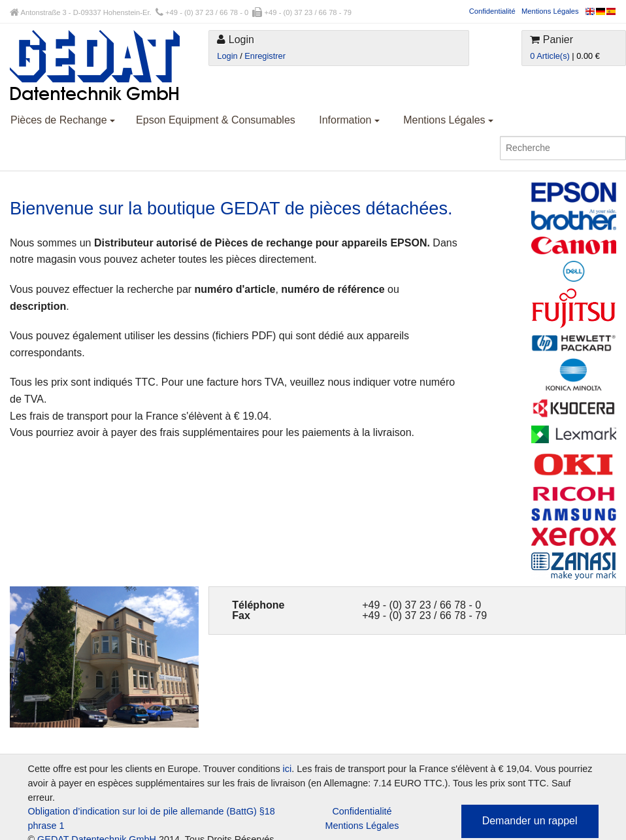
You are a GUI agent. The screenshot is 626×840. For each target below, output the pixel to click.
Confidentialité (492, 11)
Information (349, 120)
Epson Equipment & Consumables (216, 120)
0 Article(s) (550, 56)
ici (288, 769)
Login (227, 56)
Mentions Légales (550, 11)
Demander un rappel (530, 821)
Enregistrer (265, 56)
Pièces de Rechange (63, 120)
